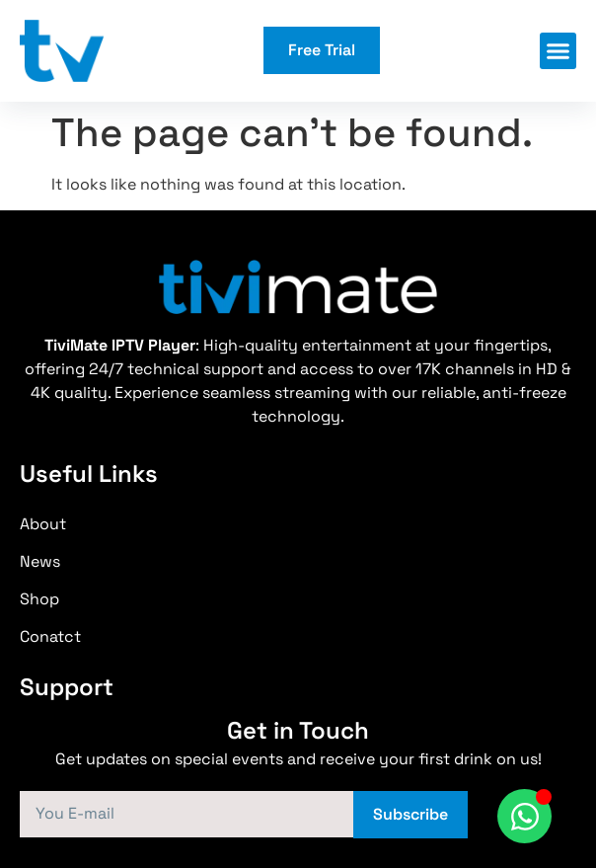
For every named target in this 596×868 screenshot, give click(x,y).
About (43, 524)
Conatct (50, 636)
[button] (559, 51)
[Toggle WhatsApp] (524, 816)
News (40, 561)
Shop (39, 599)
